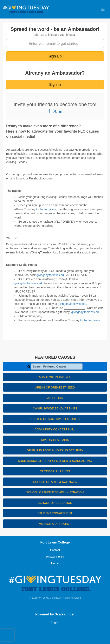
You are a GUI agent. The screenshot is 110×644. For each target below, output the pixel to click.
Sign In (55, 84)
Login (54, 622)
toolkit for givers (46, 209)
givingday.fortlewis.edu (51, 275)
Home (55, 563)
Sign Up (55, 56)
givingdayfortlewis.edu (72, 304)
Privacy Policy (55, 557)
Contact (55, 550)
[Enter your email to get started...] (55, 44)
